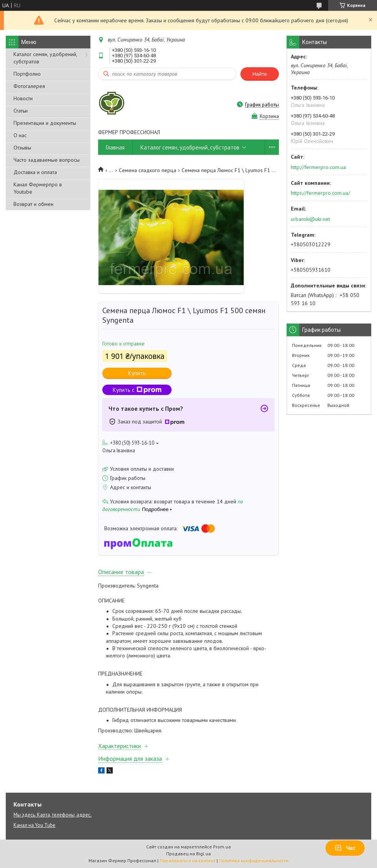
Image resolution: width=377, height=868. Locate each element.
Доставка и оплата (35, 172)
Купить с (137, 390)
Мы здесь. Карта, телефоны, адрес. (53, 815)
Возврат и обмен (33, 204)
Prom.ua (222, 847)
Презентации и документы (45, 123)
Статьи (21, 111)
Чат (345, 848)
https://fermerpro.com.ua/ (320, 193)
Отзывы (22, 148)
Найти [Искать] (260, 74)
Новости (23, 98)
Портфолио (27, 74)
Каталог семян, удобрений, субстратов (45, 58)
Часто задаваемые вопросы (47, 160)
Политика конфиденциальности (254, 861)
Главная (115, 147)
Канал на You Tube (34, 825)
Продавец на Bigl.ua (188, 854)
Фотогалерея (29, 86)
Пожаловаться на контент (188, 861)
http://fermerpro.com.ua (318, 167)
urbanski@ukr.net (310, 219)
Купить (137, 373)
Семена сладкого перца (148, 170)
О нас (20, 135)
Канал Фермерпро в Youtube (38, 188)
